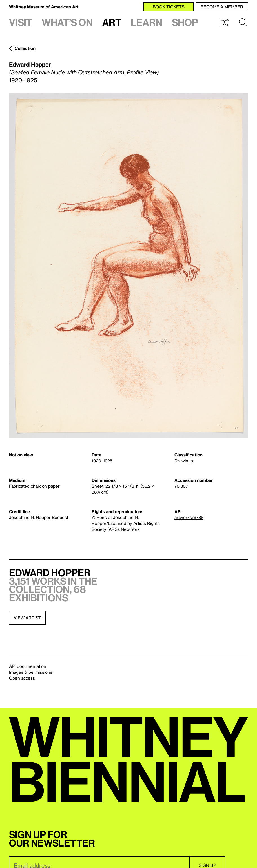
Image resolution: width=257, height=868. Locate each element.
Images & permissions (31, 672)
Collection (25, 48)
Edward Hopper (30, 64)
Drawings (184, 461)
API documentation (28, 666)
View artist (27, 618)
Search (243, 23)
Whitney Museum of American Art (44, 7)
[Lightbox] (128, 266)
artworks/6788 (189, 517)
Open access (22, 678)
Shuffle (225, 23)
